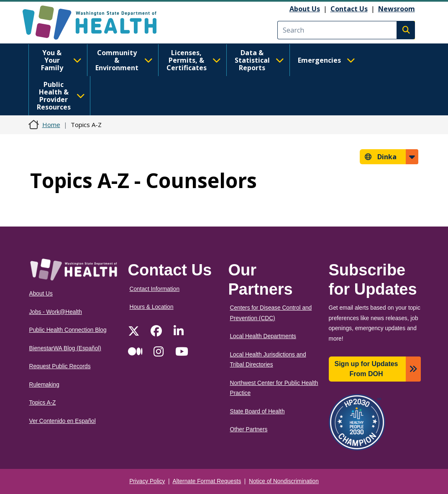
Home (51, 125)
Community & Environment (124, 60)
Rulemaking (44, 385)
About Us (305, 9)
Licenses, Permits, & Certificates (194, 60)
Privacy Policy (147, 481)
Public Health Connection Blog (68, 330)
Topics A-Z (43, 403)
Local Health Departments (263, 336)
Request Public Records (60, 366)
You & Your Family (61, 60)
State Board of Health (257, 411)
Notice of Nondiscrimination (284, 481)
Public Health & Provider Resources (61, 96)
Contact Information (155, 289)
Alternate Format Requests (207, 481)
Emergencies (326, 60)
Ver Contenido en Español (63, 421)
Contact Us (349, 9)
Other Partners (249, 429)
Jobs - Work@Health (56, 312)
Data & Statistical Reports (259, 60)
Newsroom (397, 9)
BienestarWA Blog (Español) (65, 348)
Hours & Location (152, 307)
